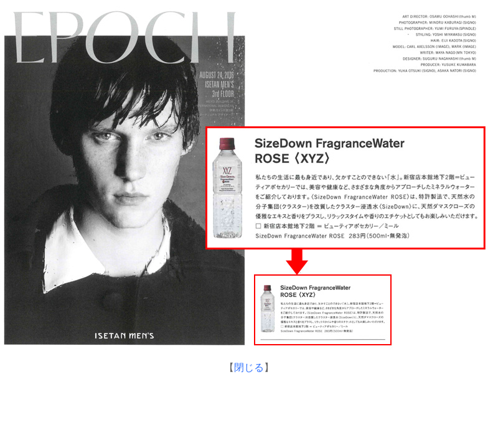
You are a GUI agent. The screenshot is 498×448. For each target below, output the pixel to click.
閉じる (249, 367)
